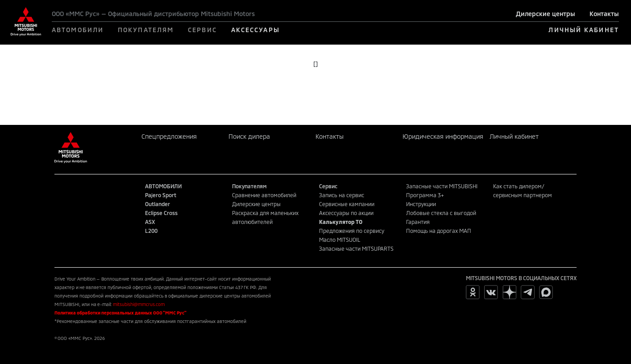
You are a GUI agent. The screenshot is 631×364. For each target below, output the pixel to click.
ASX (150, 222)
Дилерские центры (546, 14)
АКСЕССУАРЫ (255, 30)
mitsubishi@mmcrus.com (139, 304)
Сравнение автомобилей (264, 195)
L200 (151, 231)
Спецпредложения (169, 136)
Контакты (604, 14)
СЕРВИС (202, 30)
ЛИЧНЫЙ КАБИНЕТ (583, 30)
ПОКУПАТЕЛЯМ (146, 30)
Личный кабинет (514, 136)
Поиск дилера (249, 136)
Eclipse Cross (161, 213)
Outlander (158, 204)
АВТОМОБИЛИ (78, 30)
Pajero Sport (161, 195)
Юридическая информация (443, 136)
